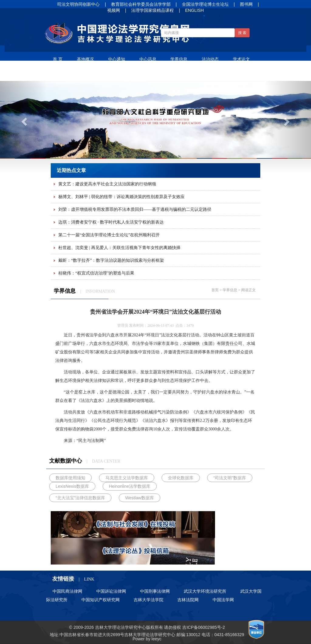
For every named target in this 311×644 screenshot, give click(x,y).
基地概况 (85, 59)
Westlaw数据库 (140, 498)
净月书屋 (93, 74)
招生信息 (156, 74)
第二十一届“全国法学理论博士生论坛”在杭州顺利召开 (109, 235)
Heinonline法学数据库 (130, 486)
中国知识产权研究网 (101, 600)
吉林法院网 (188, 600)
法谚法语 (62, 74)
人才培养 (125, 74)
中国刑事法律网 (155, 591)
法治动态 (210, 59)
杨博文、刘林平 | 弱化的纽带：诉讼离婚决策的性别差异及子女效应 (121, 197)
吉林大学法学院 (149, 600)
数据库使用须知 (70, 478)
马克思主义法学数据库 (127, 478)
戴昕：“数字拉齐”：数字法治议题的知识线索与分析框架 (111, 260)
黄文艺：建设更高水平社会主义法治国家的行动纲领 (107, 184)
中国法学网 (223, 600)
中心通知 (117, 59)
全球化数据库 (181, 478)
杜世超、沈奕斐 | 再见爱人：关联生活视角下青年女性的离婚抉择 (119, 248)
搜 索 (242, 33)
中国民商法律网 (67, 591)
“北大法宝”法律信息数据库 (80, 498)
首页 (215, 290)
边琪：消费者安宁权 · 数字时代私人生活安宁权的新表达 (111, 222)
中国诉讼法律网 (111, 591)
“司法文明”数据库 (230, 478)
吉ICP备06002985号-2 (203, 627)
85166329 (234, 635)
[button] (23, 120)
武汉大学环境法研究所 (205, 591)
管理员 (123, 325)
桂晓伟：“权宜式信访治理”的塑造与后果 (96, 273)
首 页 (58, 59)
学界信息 (179, 59)
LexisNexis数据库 (72, 486)
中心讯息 (148, 59)
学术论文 (241, 59)
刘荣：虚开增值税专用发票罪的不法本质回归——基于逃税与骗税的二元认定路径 (135, 209)
